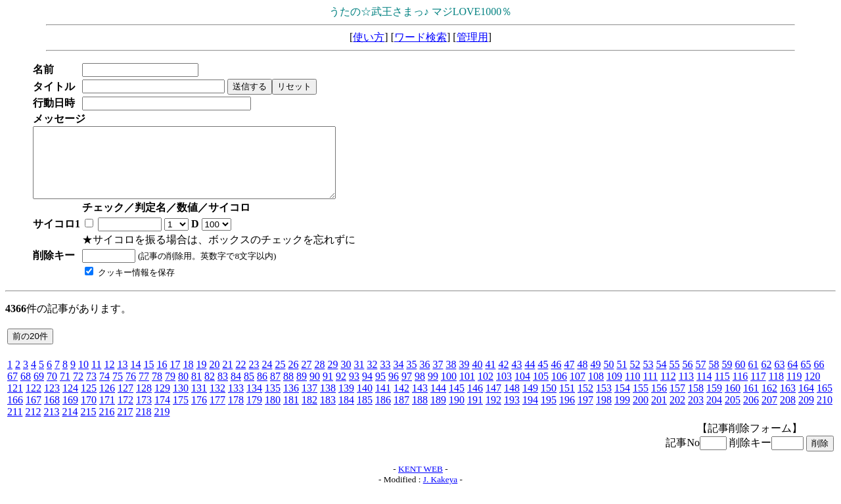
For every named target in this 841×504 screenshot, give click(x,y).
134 (254, 402)
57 (700, 378)
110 (632, 390)
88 (288, 390)
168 (52, 414)
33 (385, 378)
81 (196, 390)
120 (812, 390)
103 (504, 390)
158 (696, 402)
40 (477, 378)
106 (559, 390)
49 (595, 378)
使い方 (369, 37)
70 (52, 390)
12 (109, 378)
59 (727, 378)
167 (34, 414)
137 (309, 402)
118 (776, 390)
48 (582, 378)
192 (493, 414)
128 (144, 402)
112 (668, 390)
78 (157, 390)
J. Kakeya (441, 493)
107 (578, 390)
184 (346, 414)
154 (622, 402)
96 (394, 390)
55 (674, 378)
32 (372, 378)
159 (714, 402)
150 (549, 402)
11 (96, 378)
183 (328, 414)
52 (635, 378)
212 (33, 425)
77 (144, 390)
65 (806, 378)
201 (659, 414)
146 (475, 402)
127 (125, 402)
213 (51, 425)
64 (792, 378)
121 (15, 402)
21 (227, 378)
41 (490, 378)
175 (181, 414)
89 (302, 390)
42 (503, 378)
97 (407, 390)
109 (614, 390)
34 (398, 378)
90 (315, 390)
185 (365, 414)
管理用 (472, 37)
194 (530, 414)
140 (365, 402)
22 (240, 378)
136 (291, 402)
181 (291, 414)
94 (367, 390)
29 (332, 378)
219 (162, 425)
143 (420, 402)
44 (530, 378)
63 (779, 378)
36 (424, 378)
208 (788, 414)
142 (401, 402)
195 (549, 414)
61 (753, 378)
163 (788, 402)
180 (273, 414)
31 (359, 378)
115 (722, 390)
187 (401, 414)
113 (686, 390)
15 (148, 378)
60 (740, 378)
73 (91, 390)
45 (543, 378)
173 (144, 414)
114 (704, 390)
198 (604, 414)
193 (512, 414)
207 (769, 414)
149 (530, 402)
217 (125, 425)
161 (751, 402)
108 (596, 390)
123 (52, 402)
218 (143, 425)
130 (181, 402)
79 (170, 390)
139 (346, 402)
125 (89, 402)
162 (769, 402)
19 (201, 378)
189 (438, 414)
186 (383, 414)
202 (677, 414)
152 (585, 402)
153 (604, 402)
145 (457, 402)
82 (210, 390)
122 (34, 402)
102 (486, 390)
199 (622, 414)
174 (162, 414)
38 (451, 378)
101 (467, 390)
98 (420, 390)
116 (740, 390)
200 (641, 414)
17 (175, 378)
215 (88, 425)
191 (475, 414)
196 (567, 414)
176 (199, 414)
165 (825, 402)
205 (733, 414)
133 (236, 402)
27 (306, 378)
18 (188, 378)
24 (267, 378)
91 (328, 390)
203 (696, 414)
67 (12, 390)
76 (131, 390)
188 (420, 414)
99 (433, 390)
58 (714, 378)
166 (15, 414)
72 (78, 390)
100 (449, 390)
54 (661, 378)
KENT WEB (420, 483)
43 (516, 378)
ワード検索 (420, 37)
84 (236, 390)
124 (70, 402)
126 (107, 402)
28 (319, 378)
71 (65, 390)
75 (118, 390)
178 (236, 414)
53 (648, 378)
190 (457, 414)
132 (217, 402)
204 (714, 414)
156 (659, 402)
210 (825, 414)
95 (380, 390)
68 (26, 390)
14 (135, 378)
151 (567, 402)
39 (464, 378)
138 (328, 402)
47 (569, 378)
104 (522, 390)
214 (70, 425)
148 (512, 402)
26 (293, 378)
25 (280, 378)
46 (556, 378)
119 (794, 390)
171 (107, 414)
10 (83, 378)
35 (411, 378)
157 (677, 402)
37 (438, 378)
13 (122, 378)
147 (493, 402)
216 (106, 425)
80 (183, 390)
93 (354, 390)
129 (162, 402)
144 (438, 402)
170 (89, 414)
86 (262, 390)
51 (622, 378)
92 (341, 390)
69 (39, 390)
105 (541, 390)
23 (254, 378)
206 (751, 414)
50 (608, 378)
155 (641, 402)
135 (273, 402)
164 (806, 402)
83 (223, 390)
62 (766, 378)
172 (125, 414)
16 (162, 378)
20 (214, 378)
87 (275, 390)
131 (199, 402)
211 (15, 425)
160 (733, 402)
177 (217, 414)
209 (806, 414)
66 (819, 378)
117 (758, 390)
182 (309, 414)
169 (70, 414)
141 (383, 402)
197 (585, 414)
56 (687, 378)
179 (254, 414)
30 (346, 378)
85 (249, 390)
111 (650, 390)
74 (104, 390)
